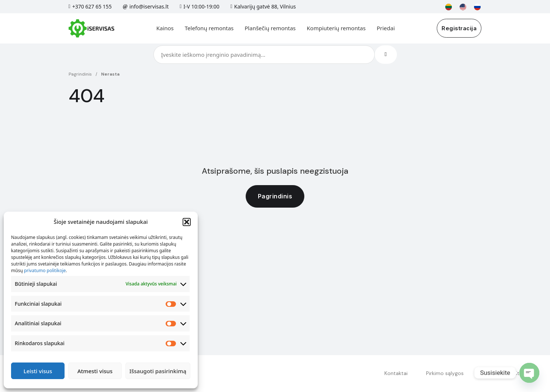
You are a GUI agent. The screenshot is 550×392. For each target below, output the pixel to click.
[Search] (386, 55)
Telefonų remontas (209, 28)
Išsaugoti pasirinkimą (158, 371)
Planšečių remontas (270, 28)
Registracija (459, 28)
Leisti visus (38, 371)
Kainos (165, 28)
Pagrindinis (80, 74)
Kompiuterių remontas (336, 28)
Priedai (386, 28)
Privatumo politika (504, 373)
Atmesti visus (95, 371)
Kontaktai (396, 373)
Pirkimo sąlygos (445, 373)
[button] (187, 222)
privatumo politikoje (45, 270)
